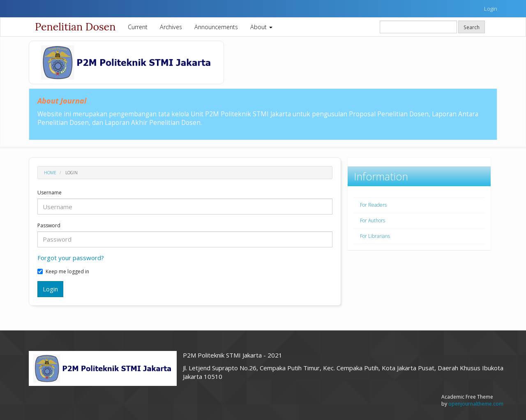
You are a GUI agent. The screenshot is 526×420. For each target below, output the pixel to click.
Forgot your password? (71, 258)
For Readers (373, 205)
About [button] (261, 27)
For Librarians (375, 236)
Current (138, 27)
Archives (171, 27)
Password (49, 226)
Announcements (216, 27)
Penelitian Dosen (75, 27)
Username (50, 193)
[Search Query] (418, 27)
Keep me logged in (63, 272)
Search (472, 27)
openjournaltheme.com (476, 404)
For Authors (373, 220)
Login (491, 9)
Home (50, 173)
